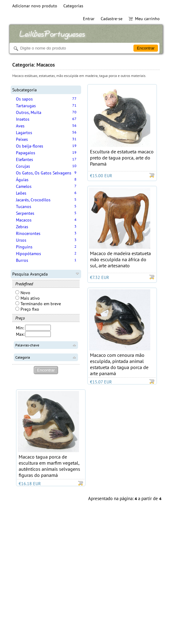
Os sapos (24, 99)
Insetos (23, 119)
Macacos (24, 220)
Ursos (21, 240)
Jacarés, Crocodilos (33, 200)
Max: (20, 334)
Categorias (73, 6)
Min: (20, 328)
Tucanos (24, 207)
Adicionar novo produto (35, 6)
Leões (21, 193)
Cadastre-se (112, 19)
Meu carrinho (144, 19)
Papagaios (26, 153)
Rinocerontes (28, 233)
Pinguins (24, 247)
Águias (22, 180)
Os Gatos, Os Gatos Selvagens (44, 173)
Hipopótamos (28, 254)
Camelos (24, 186)
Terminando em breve (38, 304)
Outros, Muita (29, 112)
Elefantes (24, 159)
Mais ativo (28, 298)
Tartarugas (26, 106)
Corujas (23, 166)
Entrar (89, 19)
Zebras (22, 227)
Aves (20, 126)
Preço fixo (27, 309)
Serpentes (25, 213)
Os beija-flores (30, 146)
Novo (23, 293)
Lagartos (24, 133)
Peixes (22, 139)
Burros (22, 260)
